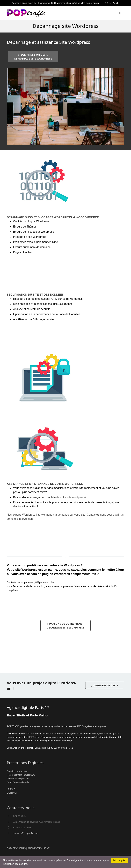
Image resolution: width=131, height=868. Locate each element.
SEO (32, 737)
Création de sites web (17, 771)
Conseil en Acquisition (18, 778)
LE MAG (11, 789)
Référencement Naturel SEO (21, 775)
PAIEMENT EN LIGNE (39, 848)
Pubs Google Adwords (18, 782)
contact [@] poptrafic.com (26, 833)
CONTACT (112, 3)
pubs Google (110, 733)
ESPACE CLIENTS (16, 848)
